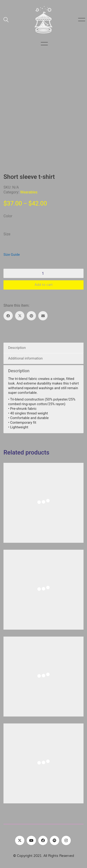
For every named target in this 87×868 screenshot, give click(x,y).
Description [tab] (17, 348)
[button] (81, 20)
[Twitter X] (20, 316)
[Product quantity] (43, 273)
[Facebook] (8, 316)
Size (7, 234)
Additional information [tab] (25, 358)
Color (8, 216)
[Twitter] (20, 840)
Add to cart (44, 285)
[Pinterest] (31, 316)
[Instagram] (66, 840)
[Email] (43, 316)
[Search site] (6, 20)
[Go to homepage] (44, 20)
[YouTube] (31, 840)
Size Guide (12, 255)
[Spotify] (55, 840)
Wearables (29, 192)
